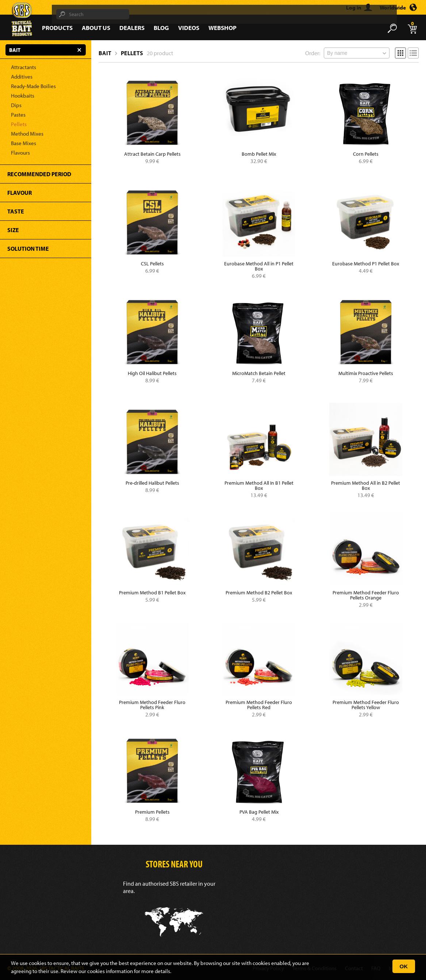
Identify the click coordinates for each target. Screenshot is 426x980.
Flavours (20, 153)
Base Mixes (24, 143)
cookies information (110, 971)
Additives (22, 77)
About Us (96, 28)
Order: (313, 53)
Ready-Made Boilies (33, 86)
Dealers (132, 28)
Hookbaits (23, 96)
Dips (16, 105)
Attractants (24, 67)
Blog (161, 28)
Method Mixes (27, 134)
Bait (105, 53)
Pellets (19, 124)
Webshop (222, 28)
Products (57, 28)
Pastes (18, 115)
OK (404, 966)
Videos (189, 28)
